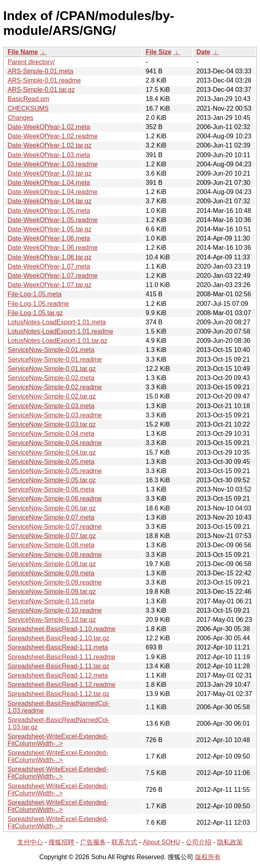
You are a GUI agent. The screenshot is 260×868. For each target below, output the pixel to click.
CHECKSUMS (28, 108)
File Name (23, 52)
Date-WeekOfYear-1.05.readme (53, 220)
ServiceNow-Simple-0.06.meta (51, 489)
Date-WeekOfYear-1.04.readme (53, 192)
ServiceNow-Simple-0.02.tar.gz (52, 396)
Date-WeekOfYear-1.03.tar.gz (50, 173)
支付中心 (30, 842)
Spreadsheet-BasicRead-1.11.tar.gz (58, 666)
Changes (20, 118)
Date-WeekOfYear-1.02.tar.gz (50, 145)
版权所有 (208, 857)
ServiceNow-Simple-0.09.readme (55, 582)
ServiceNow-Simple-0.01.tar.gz (52, 369)
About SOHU (161, 842)
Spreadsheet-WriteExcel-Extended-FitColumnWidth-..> (58, 740)
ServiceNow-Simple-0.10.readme (55, 610)
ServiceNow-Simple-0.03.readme (55, 415)
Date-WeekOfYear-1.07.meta (49, 266)
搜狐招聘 (61, 842)
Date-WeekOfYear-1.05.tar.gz (50, 229)
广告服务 (93, 842)
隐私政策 (230, 842)
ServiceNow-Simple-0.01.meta (51, 350)
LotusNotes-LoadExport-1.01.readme (60, 331)
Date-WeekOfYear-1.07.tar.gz (50, 285)
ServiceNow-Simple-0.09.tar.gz (52, 592)
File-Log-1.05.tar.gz (35, 313)
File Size (158, 52)
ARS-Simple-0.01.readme (44, 80)
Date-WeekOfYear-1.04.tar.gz (50, 201)
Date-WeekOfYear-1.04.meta (49, 183)
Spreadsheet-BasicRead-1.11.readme (62, 657)
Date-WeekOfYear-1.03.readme (53, 164)
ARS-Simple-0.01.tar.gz (41, 90)
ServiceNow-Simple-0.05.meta (51, 462)
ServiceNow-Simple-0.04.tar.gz (52, 452)
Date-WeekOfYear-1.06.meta (49, 238)
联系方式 (124, 842)
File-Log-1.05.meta (35, 294)
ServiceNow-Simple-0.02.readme (55, 387)
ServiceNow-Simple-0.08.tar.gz (52, 564)
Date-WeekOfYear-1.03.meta (49, 155)
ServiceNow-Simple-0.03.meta (51, 406)
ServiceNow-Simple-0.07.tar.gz (52, 536)
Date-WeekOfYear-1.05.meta (49, 211)
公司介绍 (199, 842)
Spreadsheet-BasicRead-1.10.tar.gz (58, 638)
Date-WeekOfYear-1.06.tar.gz (50, 257)
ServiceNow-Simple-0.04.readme (55, 443)
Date (203, 52)
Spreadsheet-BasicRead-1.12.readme (62, 685)
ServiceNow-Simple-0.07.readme (55, 527)
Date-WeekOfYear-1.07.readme (53, 276)
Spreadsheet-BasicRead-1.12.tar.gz (58, 694)
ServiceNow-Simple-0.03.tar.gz (52, 424)
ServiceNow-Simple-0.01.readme (55, 359)
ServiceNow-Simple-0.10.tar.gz (52, 620)
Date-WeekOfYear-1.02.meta (49, 127)
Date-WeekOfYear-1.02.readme (53, 136)
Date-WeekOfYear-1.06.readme (53, 248)
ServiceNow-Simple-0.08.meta (51, 545)
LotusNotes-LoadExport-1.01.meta (57, 322)
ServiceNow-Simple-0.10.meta (51, 601)
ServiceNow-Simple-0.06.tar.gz (52, 508)
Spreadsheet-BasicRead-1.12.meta (58, 675)
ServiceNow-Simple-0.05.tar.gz (52, 480)
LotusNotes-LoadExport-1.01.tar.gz (57, 341)
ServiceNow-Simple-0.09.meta (51, 573)
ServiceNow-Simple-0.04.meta (51, 434)
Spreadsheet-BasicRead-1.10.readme (62, 629)
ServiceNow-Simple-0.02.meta (51, 378)
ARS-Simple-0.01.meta (41, 71)
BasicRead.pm (28, 99)
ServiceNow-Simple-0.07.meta (51, 517)
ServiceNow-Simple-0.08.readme (55, 555)
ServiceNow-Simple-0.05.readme (55, 471)
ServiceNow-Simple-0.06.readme (55, 499)
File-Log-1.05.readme (38, 304)
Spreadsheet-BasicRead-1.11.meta (58, 647)
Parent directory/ (31, 62)
